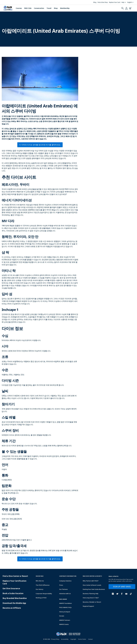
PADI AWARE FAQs (65, 607)
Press (61, 585)
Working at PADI (41, 598)
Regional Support (88, 606)
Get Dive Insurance (11, 588)
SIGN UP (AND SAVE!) (122, 587)
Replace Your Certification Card (14, 582)
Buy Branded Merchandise (15, 598)
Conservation (39, 8)
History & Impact (65, 612)
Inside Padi (40, 576)
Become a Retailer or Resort (92, 602)
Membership (65, 8)
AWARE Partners (65, 620)
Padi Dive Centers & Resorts (92, 576)
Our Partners (63, 589)
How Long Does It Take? (91, 598)
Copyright (73, 639)
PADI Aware (63, 599)
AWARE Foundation (66, 603)
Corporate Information (68, 576)
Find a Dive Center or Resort (15, 576)
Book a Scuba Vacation (13, 593)
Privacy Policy (55, 639)
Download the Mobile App (14, 603)
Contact (90, 639)
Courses (19, 8)
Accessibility (65, 639)
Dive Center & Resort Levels (92, 585)
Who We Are (40, 581)
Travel (49, 8)
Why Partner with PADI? (91, 581)
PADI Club (28, 8)
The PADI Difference (43, 585)
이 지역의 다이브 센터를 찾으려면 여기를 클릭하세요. (40, 145)
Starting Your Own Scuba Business (94, 589)
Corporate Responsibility (44, 594)
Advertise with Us (65, 594)
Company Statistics (65, 581)
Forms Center (82, 639)
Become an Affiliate (12, 608)
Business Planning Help (91, 594)
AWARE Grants (64, 624)
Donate (62, 616)
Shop (56, 8)
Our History (39, 589)
